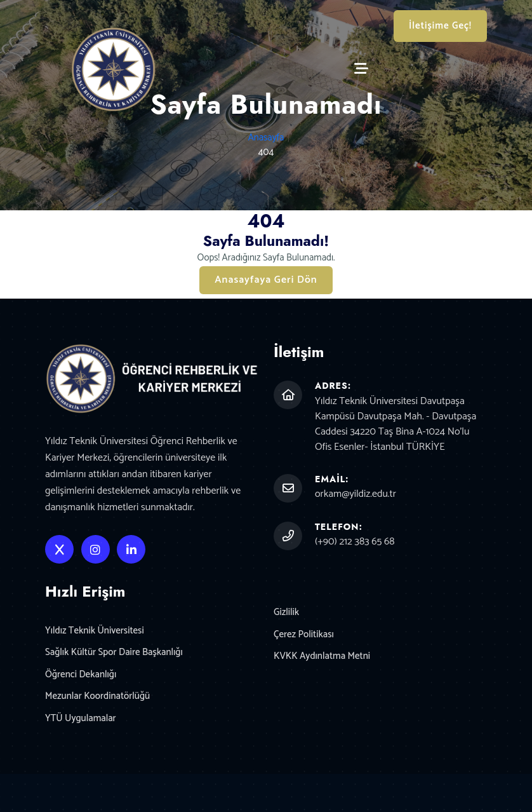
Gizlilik (286, 613)
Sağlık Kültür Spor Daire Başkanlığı (114, 653)
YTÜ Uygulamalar (81, 719)
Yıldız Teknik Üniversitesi (95, 631)
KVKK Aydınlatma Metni (322, 657)
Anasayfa (266, 138)
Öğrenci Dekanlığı (81, 675)
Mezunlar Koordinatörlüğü (97, 697)
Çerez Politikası (304, 635)
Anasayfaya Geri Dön (266, 280)
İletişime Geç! (440, 26)
